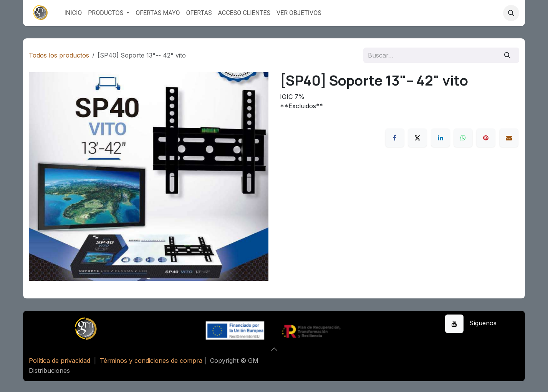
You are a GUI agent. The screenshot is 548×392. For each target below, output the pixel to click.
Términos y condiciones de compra (151, 361)
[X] (417, 138)
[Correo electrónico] (509, 138)
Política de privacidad (60, 361)
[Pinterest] (486, 138)
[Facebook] (395, 138)
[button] (511, 13)
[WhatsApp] (463, 138)
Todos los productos (59, 55)
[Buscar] (507, 55)
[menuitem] (73, 13)
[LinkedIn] (440, 138)
